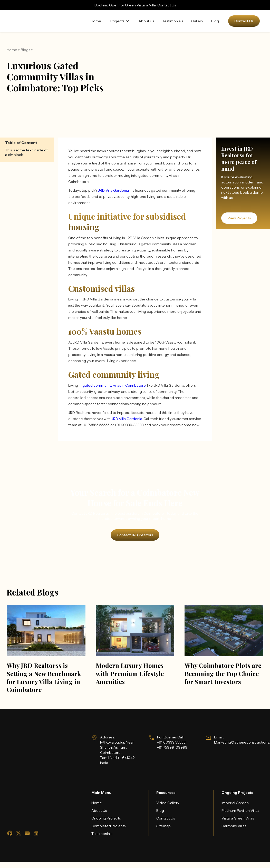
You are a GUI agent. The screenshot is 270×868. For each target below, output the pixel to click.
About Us (146, 21)
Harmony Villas (234, 826)
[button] (120, 21)
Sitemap (163, 826)
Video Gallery (168, 803)
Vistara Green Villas (238, 818)
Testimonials (173, 21)
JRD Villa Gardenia (113, 190)
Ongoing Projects (106, 818)
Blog (215, 21)
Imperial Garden (235, 803)
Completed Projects (108, 826)
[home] (31, 21)
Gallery (197, 21)
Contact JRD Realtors (135, 535)
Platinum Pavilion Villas (240, 811)
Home (96, 21)
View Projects (239, 218)
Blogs (25, 50)
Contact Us (244, 21)
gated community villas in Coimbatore (114, 385)
